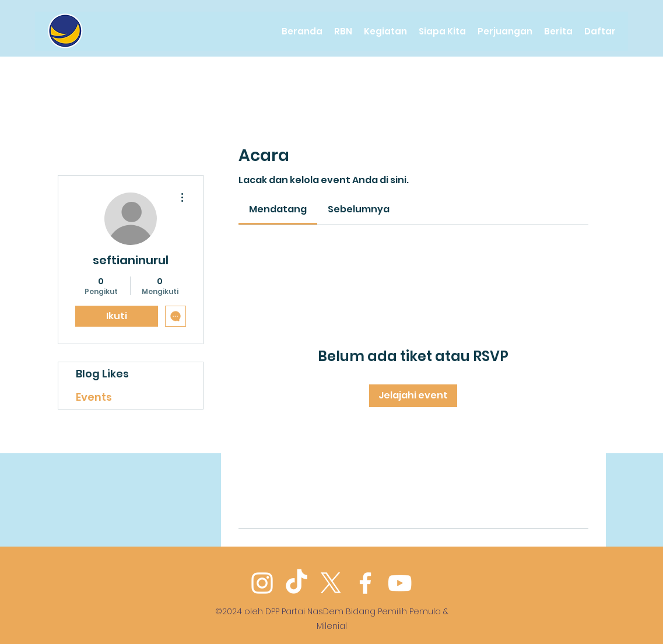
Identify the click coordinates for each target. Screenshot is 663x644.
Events (94, 397)
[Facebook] (365, 583)
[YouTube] (400, 583)
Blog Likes (102, 374)
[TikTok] (297, 583)
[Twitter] (331, 583)
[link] (278, 209)
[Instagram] (262, 583)
